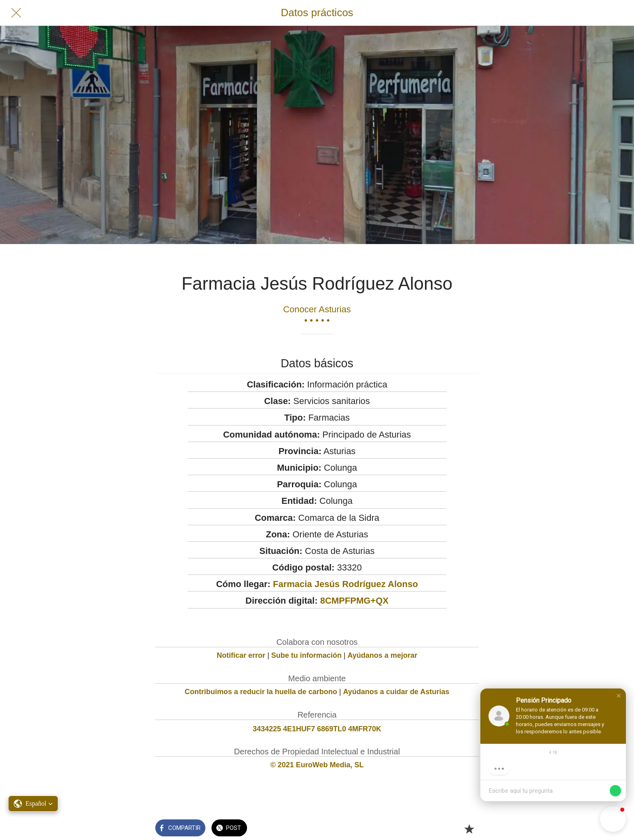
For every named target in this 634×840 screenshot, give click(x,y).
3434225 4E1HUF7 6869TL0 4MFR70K (317, 729)
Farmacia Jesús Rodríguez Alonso (346, 584)
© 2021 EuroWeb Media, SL (317, 765)
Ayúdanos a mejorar (383, 655)
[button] (619, 696)
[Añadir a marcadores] (469, 829)
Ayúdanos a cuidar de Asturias (396, 692)
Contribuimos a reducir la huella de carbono (261, 692)
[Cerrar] (16, 13)
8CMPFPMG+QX (354, 601)
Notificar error (241, 655)
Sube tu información (306, 655)
